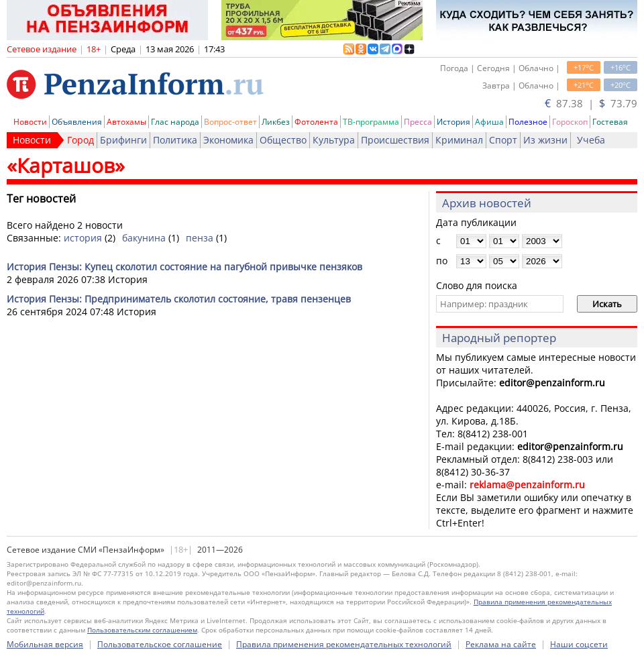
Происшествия (395, 140)
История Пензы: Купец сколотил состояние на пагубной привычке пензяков (184, 267)
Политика (175, 140)
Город (80, 140)
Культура (334, 140)
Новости (30, 122)
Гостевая (610, 122)
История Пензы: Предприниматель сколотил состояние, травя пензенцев (179, 299)
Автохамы (126, 122)
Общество (283, 140)
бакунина (144, 238)
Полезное (528, 122)
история (83, 238)
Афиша (489, 122)
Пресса (418, 122)
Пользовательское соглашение (160, 644)
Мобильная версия (45, 644)
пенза (200, 238)
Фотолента (316, 122)
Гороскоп (570, 122)
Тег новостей (41, 199)
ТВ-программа (371, 122)
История (453, 122)
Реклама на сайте (501, 644)
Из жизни (545, 140)
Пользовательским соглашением (142, 630)
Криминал (459, 140)
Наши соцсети (579, 644)
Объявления (77, 122)
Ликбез (276, 122)
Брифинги (123, 140)
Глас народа (175, 122)
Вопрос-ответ (230, 122)
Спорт (503, 140)
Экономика (228, 140)
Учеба (591, 140)
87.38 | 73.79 (591, 103)
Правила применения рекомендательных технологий (344, 644)
